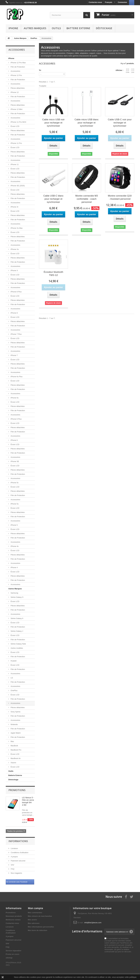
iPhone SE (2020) (17, 186)
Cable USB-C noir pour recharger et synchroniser (120, 123)
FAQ (12, 869)
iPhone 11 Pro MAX (18, 122)
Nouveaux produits (14, 916)
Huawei (13, 661)
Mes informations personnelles (41, 927)
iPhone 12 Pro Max (18, 63)
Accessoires (15, 71)
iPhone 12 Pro (16, 75)
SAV (12, 865)
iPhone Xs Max (16, 228)
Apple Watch (15, 733)
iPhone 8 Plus (16, 292)
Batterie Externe (78, 28)
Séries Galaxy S (17, 597)
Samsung (14, 593)
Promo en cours (13, 954)
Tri (40, 70)
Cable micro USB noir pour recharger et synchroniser (53, 123)
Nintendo (14, 724)
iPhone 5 (14, 525)
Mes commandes (35, 913)
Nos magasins (16, 873)
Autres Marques (35, 28)
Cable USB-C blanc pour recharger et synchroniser (53, 199)
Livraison (14, 848)
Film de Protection (17, 67)
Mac (12, 741)
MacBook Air (15, 758)
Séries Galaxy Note (18, 644)
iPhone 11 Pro (16, 143)
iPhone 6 (14, 440)
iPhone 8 (14, 313)
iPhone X (14, 270)
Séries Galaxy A (17, 618)
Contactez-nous (95, 2)
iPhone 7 (14, 355)
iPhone (13, 28)
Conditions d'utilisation (19, 853)
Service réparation (13, 951)
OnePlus (14, 690)
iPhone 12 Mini (16, 109)
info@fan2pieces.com (93, 923)
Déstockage (104, 28)
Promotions (17, 790)
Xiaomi (13, 763)
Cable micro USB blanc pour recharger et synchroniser (87, 123)
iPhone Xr (14, 207)
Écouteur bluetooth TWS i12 (53, 274)
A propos (14, 857)
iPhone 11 (14, 164)
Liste (133, 71)
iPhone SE (15, 461)
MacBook (14, 746)
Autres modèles (17, 648)
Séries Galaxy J (17, 631)
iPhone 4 (14, 567)
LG (12, 678)
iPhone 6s (14, 398)
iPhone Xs (14, 249)
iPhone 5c (14, 483)
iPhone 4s (14, 546)
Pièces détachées (17, 88)
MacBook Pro (16, 750)
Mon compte (35, 908)
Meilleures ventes (13, 920)
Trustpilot (43, 86)
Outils (56, 28)
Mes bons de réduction (38, 930)
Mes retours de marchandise (40, 916)
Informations (18, 841)
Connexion (122, 2)
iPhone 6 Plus (16, 419)
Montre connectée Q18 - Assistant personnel (120, 197)
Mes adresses (34, 923)
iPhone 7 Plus (16, 334)
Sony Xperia (15, 712)
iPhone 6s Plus (16, 377)
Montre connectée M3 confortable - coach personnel (87, 199)
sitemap (9, 958)
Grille (128, 71)
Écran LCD (15, 126)
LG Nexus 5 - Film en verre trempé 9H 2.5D (28, 801)
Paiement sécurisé (18, 861)
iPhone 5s (14, 504)
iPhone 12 (14, 92)
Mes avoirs (32, 920)
